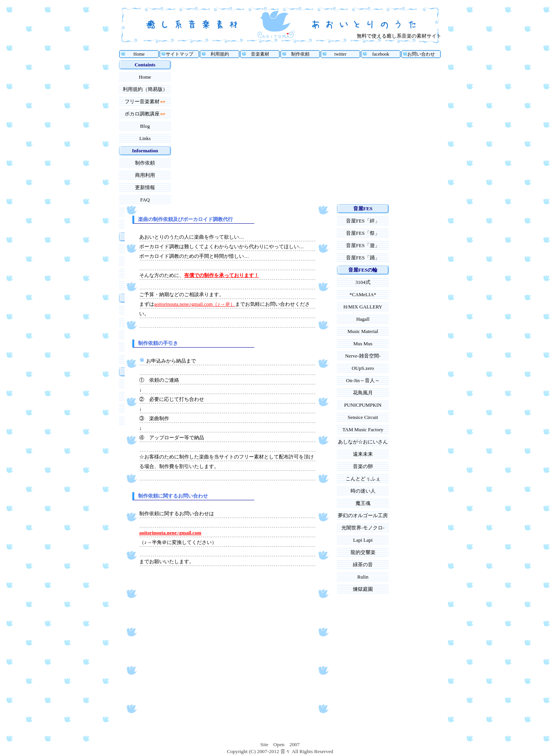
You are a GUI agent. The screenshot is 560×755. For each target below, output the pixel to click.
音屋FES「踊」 (363, 258)
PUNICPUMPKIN (363, 405)
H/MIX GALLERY (363, 307)
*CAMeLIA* (363, 294)
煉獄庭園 (363, 589)
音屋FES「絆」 (363, 221)
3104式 (363, 282)
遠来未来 (363, 454)
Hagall (363, 319)
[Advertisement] (191, 132)
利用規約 (220, 54)
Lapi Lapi (363, 540)
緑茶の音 (363, 565)
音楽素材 (260, 54)
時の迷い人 (363, 491)
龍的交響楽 (363, 552)
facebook (381, 54)
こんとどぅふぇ (363, 479)
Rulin (363, 577)
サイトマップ (180, 54)
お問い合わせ (421, 54)
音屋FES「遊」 (363, 245)
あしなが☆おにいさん (363, 442)
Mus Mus (363, 344)
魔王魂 (363, 503)
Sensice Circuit (363, 417)
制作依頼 (300, 54)
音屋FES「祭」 (363, 233)
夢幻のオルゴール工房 (363, 515)
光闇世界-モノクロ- (363, 528)
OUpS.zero (363, 368)
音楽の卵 (363, 466)
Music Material (363, 331)
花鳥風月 (363, 393)
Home (139, 54)
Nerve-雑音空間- (363, 356)
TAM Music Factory (363, 429)
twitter (340, 54)
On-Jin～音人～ (363, 380)
